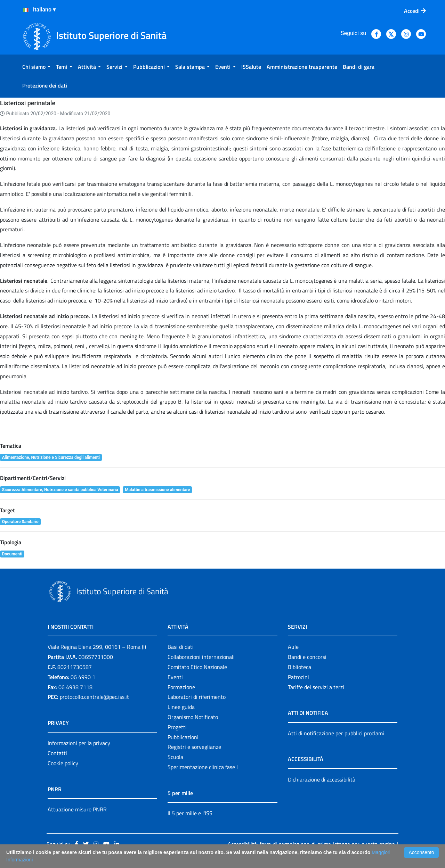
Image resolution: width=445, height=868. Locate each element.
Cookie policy (63, 763)
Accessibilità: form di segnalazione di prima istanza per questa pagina (311, 844)
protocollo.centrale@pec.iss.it (94, 697)
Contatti (57, 753)
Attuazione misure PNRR (77, 809)
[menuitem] (36, 67)
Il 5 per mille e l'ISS (190, 813)
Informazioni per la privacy (79, 743)
